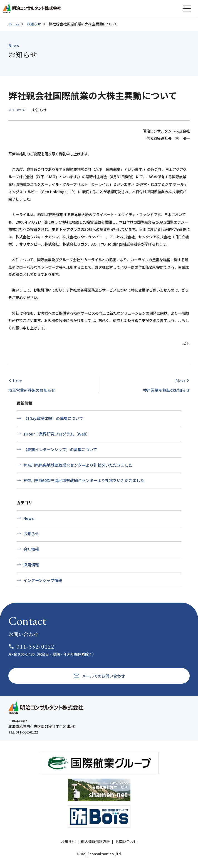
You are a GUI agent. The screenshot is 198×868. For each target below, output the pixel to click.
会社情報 (31, 549)
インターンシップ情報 (43, 580)
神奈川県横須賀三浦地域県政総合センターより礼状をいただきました (84, 480)
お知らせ (34, 24)
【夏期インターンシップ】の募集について (60, 449)
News (29, 518)
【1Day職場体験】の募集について (53, 418)
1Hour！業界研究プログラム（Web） (57, 434)
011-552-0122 (32, 646)
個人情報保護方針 (95, 841)
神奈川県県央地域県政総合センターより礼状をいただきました (78, 465)
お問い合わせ (126, 841)
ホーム (14, 24)
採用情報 (31, 565)
